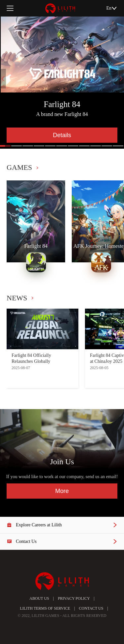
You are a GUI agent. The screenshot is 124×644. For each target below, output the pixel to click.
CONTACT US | (92, 608)
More (62, 491)
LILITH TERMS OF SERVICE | (45, 608)
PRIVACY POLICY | (74, 598)
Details (62, 135)
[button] (17, 146)
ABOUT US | (42, 598)
